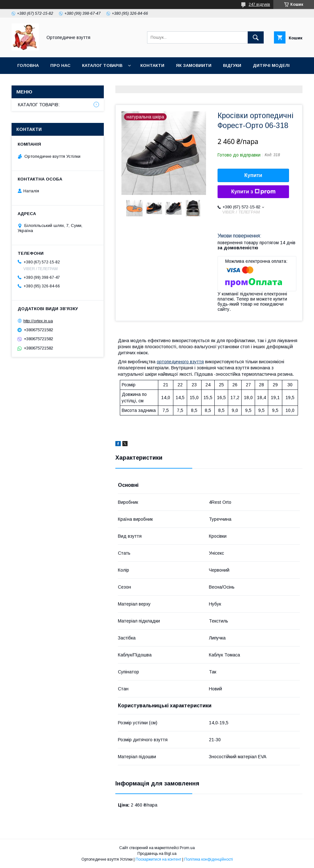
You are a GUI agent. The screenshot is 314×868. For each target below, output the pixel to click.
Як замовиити (194, 65)
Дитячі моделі (271, 65)
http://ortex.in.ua (38, 321)
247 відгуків (259, 4)
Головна (28, 65)
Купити (253, 175)
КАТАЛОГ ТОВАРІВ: (39, 105)
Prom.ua (187, 848)
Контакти (152, 65)
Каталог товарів (102, 65)
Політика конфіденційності (209, 859)
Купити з (253, 192)
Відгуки (232, 65)
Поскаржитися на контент (158, 859)
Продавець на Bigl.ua (157, 854)
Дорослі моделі (37, 82)
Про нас (60, 65)
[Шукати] (256, 37)
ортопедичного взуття (180, 362)
